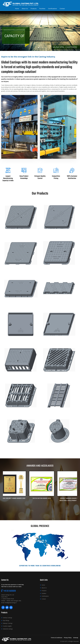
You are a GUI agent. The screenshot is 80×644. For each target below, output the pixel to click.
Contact (62, 9)
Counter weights (7, 626)
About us (25, 9)
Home (17, 9)
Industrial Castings (8, 629)
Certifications (52, 9)
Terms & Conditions (56, 638)
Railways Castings (8, 623)
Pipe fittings (6, 620)
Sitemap (76, 638)
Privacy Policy (68, 638)
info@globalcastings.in (11, 603)
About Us (44, 588)
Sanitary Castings (7, 618)
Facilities (42, 9)
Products (34, 9)
